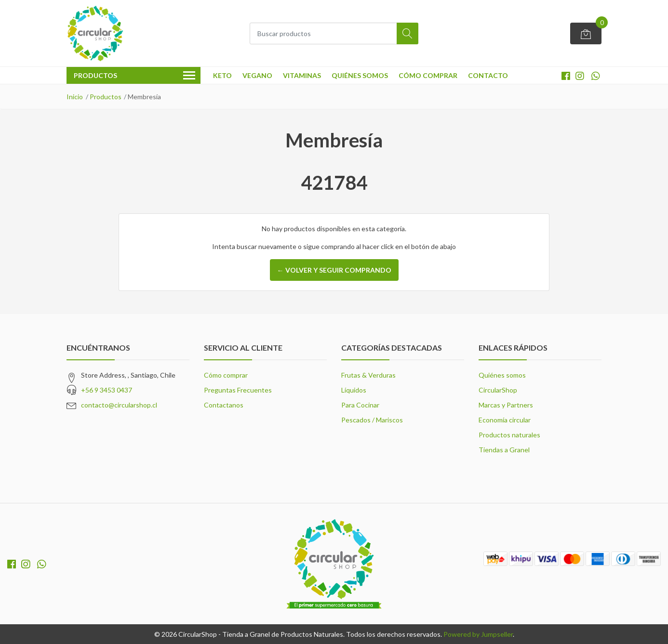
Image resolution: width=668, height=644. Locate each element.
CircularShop (498, 390)
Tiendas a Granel (504, 450)
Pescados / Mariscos (372, 420)
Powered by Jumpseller (478, 634)
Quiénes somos (360, 75)
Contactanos (224, 405)
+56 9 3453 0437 (107, 390)
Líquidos (354, 390)
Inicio (75, 97)
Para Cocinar (360, 405)
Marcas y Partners (506, 405)
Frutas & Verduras (368, 375)
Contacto (488, 75)
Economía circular (505, 420)
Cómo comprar (428, 75)
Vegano (257, 75)
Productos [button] (134, 76)
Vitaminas (302, 75)
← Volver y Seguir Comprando (334, 270)
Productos (106, 97)
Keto (222, 75)
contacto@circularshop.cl (119, 405)
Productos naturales (509, 435)
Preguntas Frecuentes (238, 390)
